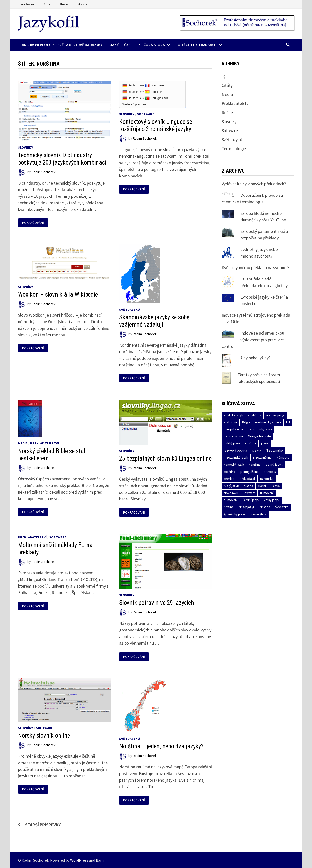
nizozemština (262, 458)
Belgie (246, 422)
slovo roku (231, 493)
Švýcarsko (282, 507)
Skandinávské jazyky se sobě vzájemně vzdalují (154, 321)
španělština (258, 514)
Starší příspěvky (43, 825)
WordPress (79, 860)
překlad (229, 479)
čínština (265, 507)
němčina (255, 465)
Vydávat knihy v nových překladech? (254, 184)
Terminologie (234, 149)
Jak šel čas (120, 45)
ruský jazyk (231, 486)
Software (146, 114)
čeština (229, 507)
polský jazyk (274, 465)
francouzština (233, 436)
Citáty (227, 85)
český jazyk (272, 500)
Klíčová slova (152, 45)
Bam (100, 860)
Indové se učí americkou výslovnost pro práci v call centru (254, 340)
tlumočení (267, 493)
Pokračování (33, 223)
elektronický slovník (268, 422)
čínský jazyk (247, 507)
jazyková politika (236, 450)
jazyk (265, 443)
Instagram (82, 4)
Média (23, 443)
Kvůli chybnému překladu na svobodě (255, 267)
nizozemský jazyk (236, 458)
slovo (276, 486)
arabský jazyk (275, 415)
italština (251, 443)
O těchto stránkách (197, 45)
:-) (224, 76)
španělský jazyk (235, 514)
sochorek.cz (30, 4)
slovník (263, 486)
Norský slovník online (44, 736)
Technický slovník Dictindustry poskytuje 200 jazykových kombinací (62, 159)
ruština (248, 486)
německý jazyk (234, 465)
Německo (283, 458)
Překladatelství (44, 443)
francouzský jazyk (260, 429)
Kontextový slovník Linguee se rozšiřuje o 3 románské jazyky (156, 125)
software (249, 493)
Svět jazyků (130, 310)
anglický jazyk (233, 415)
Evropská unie (233, 429)
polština (230, 472)
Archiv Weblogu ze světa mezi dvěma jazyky (62, 45)
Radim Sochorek (44, 172)
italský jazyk (232, 443)
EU (288, 422)
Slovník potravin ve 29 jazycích (157, 603)
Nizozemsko (274, 450)
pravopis (270, 472)
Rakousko (267, 479)
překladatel (247, 479)
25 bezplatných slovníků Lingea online (165, 459)
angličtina (254, 415)
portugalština (249, 472)
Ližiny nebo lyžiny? (254, 358)
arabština (230, 422)
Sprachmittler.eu (57, 4)
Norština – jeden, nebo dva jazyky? (161, 746)
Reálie (227, 112)
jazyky (257, 450)
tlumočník (231, 500)
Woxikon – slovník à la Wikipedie (58, 294)
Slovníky (26, 147)
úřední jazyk (251, 500)
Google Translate (259, 436)
